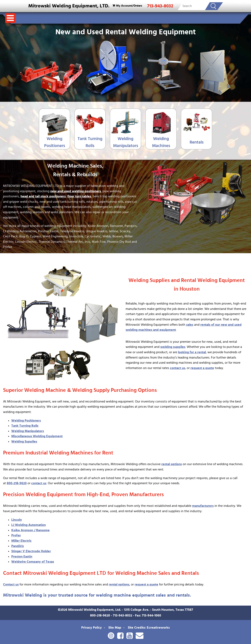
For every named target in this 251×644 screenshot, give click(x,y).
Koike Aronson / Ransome (30, 530)
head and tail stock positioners (43, 196)
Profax (16, 535)
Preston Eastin (22, 557)
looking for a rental (192, 352)
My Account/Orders (127, 6)
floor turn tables (79, 196)
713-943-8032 (160, 6)
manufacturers (203, 506)
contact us (178, 368)
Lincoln (17, 520)
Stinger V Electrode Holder (31, 551)
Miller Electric (21, 541)
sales (190, 325)
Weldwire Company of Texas (33, 562)
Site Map (115, 628)
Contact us (11, 584)
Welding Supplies (24, 442)
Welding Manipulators (126, 142)
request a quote (202, 368)
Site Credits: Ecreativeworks (149, 628)
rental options (172, 464)
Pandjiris (18, 546)
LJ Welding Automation (29, 525)
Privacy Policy (92, 628)
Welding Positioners (55, 142)
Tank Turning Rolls (90, 142)
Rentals (197, 142)
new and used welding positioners (76, 191)
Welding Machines (161, 142)
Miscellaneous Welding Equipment (37, 436)
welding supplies (173, 347)
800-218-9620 (17, 483)
